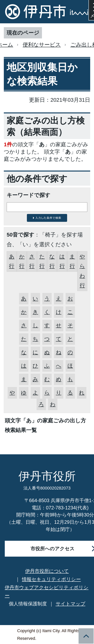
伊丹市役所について (47, 571)
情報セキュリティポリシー (51, 579)
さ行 (32, 261)
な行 (52, 261)
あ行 (12, 261)
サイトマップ (71, 604)
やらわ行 (82, 271)
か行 (22, 261)
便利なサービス (42, 45)
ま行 (72, 261)
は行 (62, 261)
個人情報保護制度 (28, 604)
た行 (42, 261)
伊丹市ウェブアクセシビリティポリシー (47, 592)
